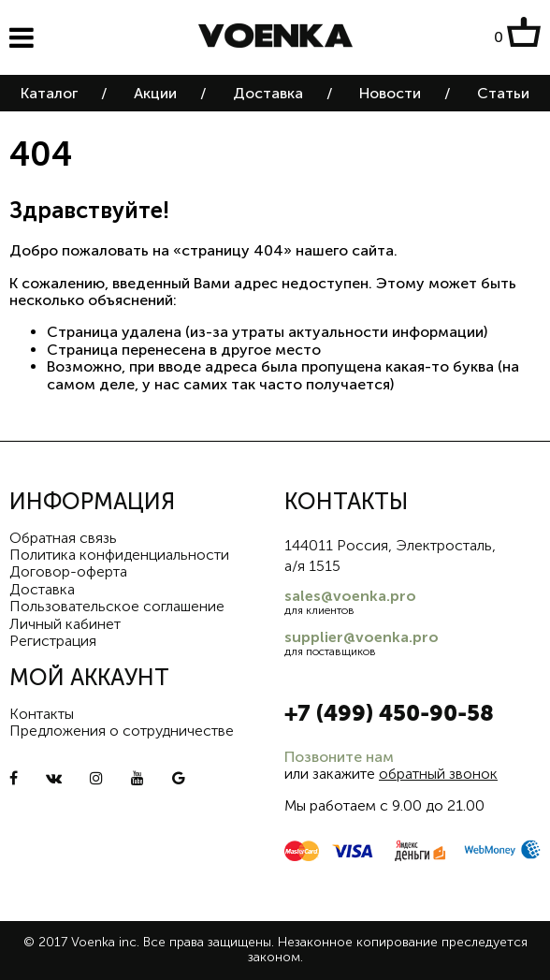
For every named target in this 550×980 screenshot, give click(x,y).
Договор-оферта (68, 571)
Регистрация (53, 641)
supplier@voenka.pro (362, 637)
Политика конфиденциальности (119, 555)
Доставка (268, 93)
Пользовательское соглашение (117, 606)
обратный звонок (438, 774)
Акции (155, 93)
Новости (390, 93)
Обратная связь (63, 538)
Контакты (42, 714)
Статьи (503, 93)
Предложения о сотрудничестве (122, 731)
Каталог (49, 93)
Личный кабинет (65, 624)
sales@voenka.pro (350, 596)
